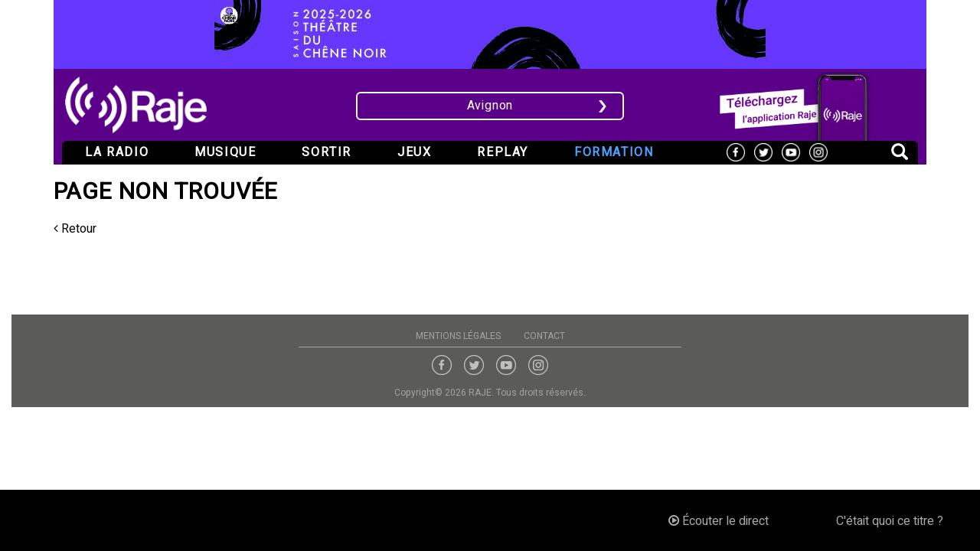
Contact (544, 336)
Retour (75, 229)
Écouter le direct (719, 521)
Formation (614, 152)
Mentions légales (458, 336)
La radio (117, 152)
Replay (503, 152)
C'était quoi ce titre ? (890, 521)
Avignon (490, 106)
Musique (225, 152)
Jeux (414, 152)
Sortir (327, 152)
